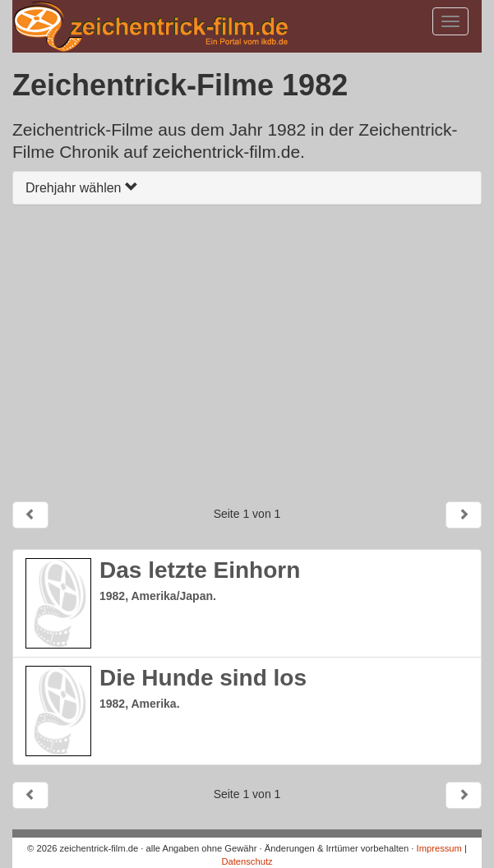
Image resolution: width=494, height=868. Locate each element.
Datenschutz (247, 861)
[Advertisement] (247, 353)
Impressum (439, 848)
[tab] (247, 188)
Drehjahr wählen (82, 188)
